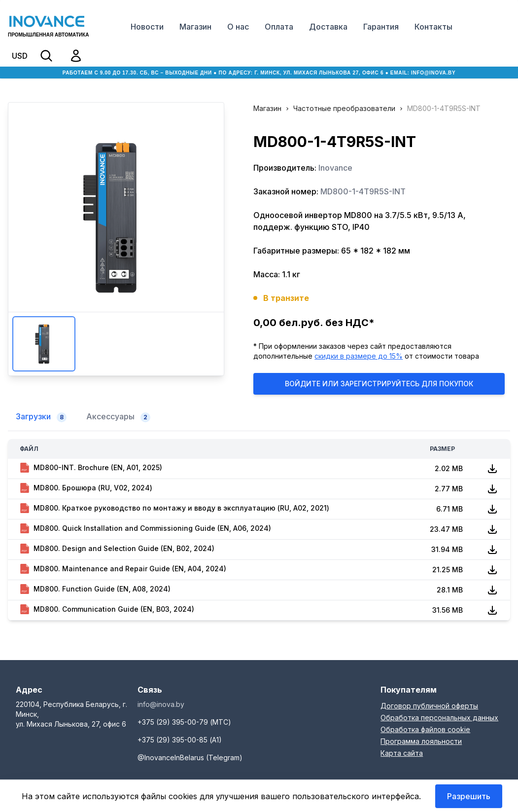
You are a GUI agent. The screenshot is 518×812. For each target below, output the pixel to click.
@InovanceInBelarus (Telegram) (190, 757)
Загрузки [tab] (41, 417)
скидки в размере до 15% (359, 356)
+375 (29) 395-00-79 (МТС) (184, 722)
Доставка (328, 27)
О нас (238, 27)
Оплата (279, 27)
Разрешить (469, 796)
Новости (147, 27)
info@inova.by (433, 73)
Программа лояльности (421, 741)
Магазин (195, 27)
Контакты (433, 27)
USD (20, 56)
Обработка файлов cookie (425, 729)
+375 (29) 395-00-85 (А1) (180, 740)
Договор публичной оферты (429, 706)
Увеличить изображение (116, 217)
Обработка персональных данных (439, 718)
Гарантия (381, 27)
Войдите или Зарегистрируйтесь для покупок (379, 384)
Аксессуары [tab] (118, 417)
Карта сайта (402, 753)
